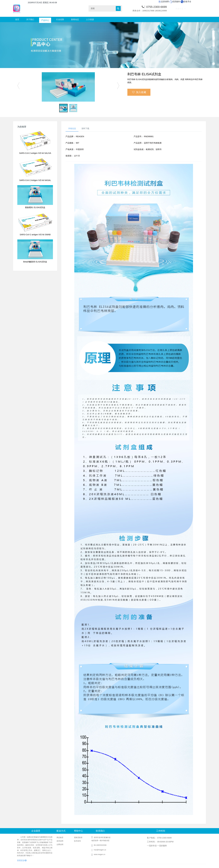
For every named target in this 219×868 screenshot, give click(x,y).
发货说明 (60, 841)
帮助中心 (78, 831)
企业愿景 (36, 831)
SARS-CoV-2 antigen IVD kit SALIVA (35, 153)
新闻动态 (75, 19)
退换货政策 (78, 838)
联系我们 (100, 831)
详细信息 (72, 128)
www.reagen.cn (99, 855)
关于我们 (30, 19)
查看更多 (22, 861)
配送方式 (61, 831)
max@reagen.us (99, 850)
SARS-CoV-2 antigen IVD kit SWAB (35, 235)
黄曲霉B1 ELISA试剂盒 (35, 207)
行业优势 (60, 19)
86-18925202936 (100, 845)
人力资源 (90, 19)
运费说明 (60, 845)
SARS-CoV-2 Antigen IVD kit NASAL (35, 180)
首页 (17, 19)
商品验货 (60, 838)
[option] (68, 87)
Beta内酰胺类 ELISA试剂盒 (35, 262)
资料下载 (86, 128)
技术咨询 (77, 841)
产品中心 (45, 19)
